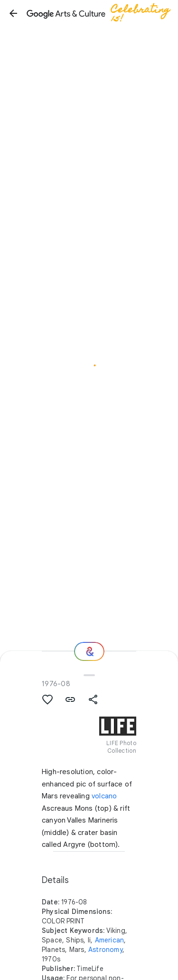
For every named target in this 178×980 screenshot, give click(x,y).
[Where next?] (89, 651)
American (110, 940)
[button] (13, 13)
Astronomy (105, 950)
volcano (104, 796)
